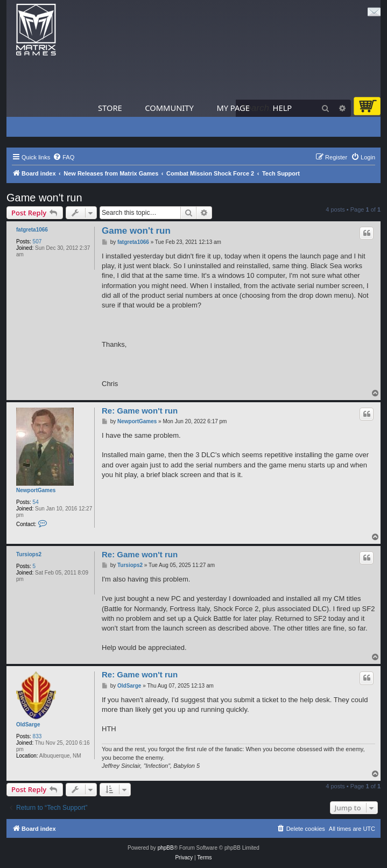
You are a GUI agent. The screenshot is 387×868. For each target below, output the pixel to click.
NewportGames (36, 490)
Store (110, 108)
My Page (233, 108)
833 (37, 736)
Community (169, 108)
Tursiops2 (29, 554)
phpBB (166, 848)
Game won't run (44, 198)
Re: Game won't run (140, 411)
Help (283, 108)
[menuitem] (64, 157)
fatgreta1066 (32, 230)
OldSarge (28, 724)
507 (37, 241)
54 (36, 502)
